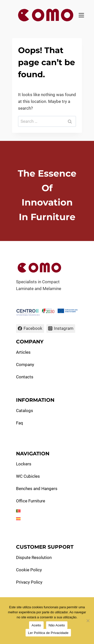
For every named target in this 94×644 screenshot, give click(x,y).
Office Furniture (31, 501)
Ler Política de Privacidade (48, 633)
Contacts (25, 377)
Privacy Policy (29, 582)
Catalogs (25, 411)
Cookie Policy (29, 570)
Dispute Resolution (34, 557)
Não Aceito (57, 625)
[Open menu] (81, 15)
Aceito (36, 625)
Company (25, 365)
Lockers (24, 464)
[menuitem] (47, 511)
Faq (20, 423)
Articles (23, 352)
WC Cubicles (28, 476)
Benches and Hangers (37, 489)
